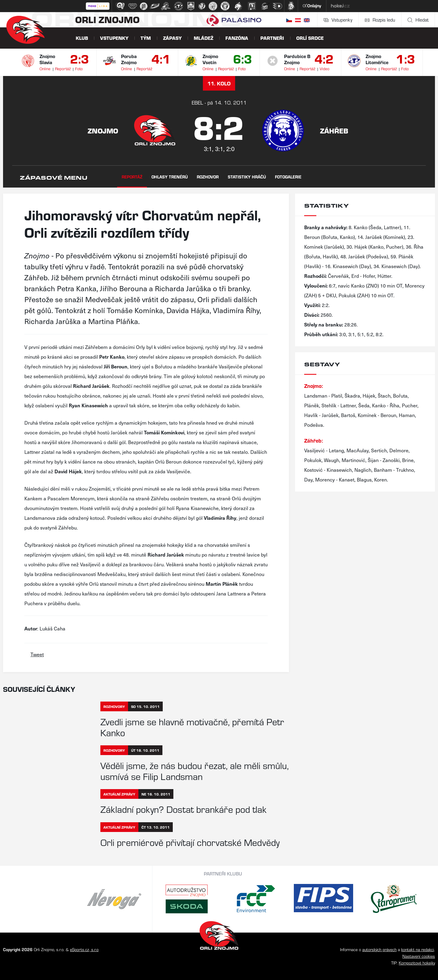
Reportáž (63, 69)
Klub (82, 38)
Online (45, 69)
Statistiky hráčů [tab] (247, 177)
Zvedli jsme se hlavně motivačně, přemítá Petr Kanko (192, 727)
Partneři (272, 38)
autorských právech (379, 949)
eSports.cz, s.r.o (84, 949)
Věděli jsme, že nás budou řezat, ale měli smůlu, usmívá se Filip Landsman (195, 771)
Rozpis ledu (380, 20)
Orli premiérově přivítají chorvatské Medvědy (190, 842)
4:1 (161, 58)
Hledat (418, 20)
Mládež (203, 38)
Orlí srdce (310, 38)
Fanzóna (237, 38)
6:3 (243, 58)
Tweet (37, 654)
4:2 (324, 58)
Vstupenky (338, 20)
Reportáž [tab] (132, 177)
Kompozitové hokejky (417, 963)
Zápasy (172, 38)
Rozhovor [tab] (208, 177)
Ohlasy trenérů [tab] (170, 177)
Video (325, 69)
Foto (79, 69)
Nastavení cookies (419, 956)
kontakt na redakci (418, 949)
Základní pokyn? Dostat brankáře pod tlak (183, 809)
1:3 (406, 58)
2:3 (80, 58)
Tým (146, 38)
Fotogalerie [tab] (288, 177)
